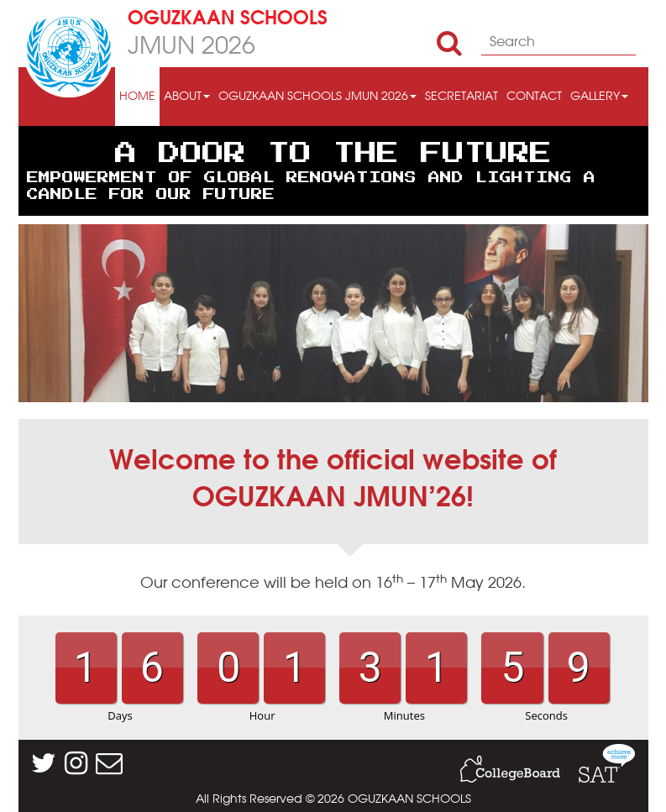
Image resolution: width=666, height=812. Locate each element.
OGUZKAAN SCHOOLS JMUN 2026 (317, 97)
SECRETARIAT (461, 97)
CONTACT (534, 97)
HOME (137, 97)
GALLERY (599, 97)
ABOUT (187, 97)
